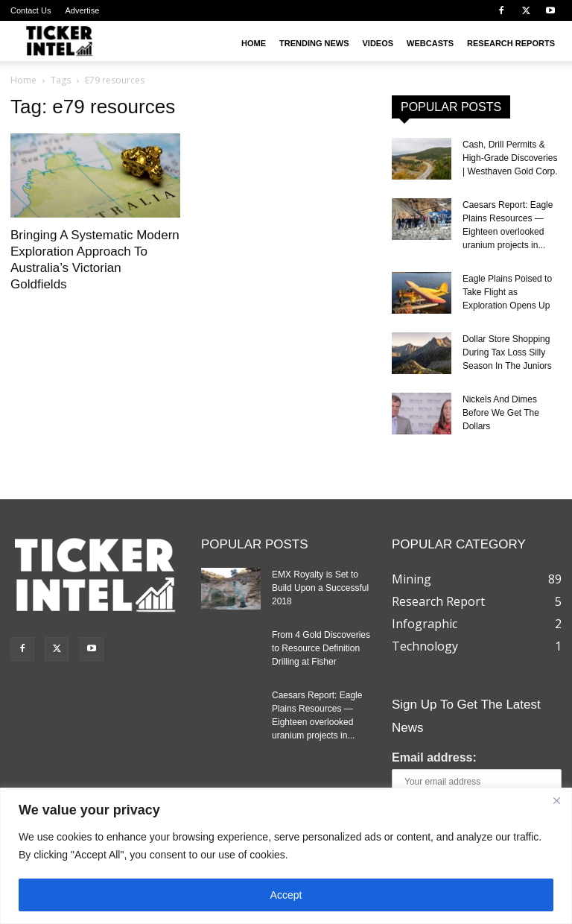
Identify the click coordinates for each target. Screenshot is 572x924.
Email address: (434, 757)
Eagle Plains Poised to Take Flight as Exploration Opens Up (507, 292)
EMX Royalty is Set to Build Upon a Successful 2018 (320, 588)
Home (254, 43)
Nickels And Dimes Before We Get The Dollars (501, 413)
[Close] (556, 800)
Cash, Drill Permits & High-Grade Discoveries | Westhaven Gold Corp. (510, 158)
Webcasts (430, 43)
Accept (286, 895)
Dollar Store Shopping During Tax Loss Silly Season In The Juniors (507, 352)
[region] (286, 856)
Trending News (314, 43)
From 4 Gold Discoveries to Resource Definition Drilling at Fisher (321, 648)
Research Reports (511, 43)
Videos (378, 43)
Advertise (82, 10)
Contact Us (31, 10)
